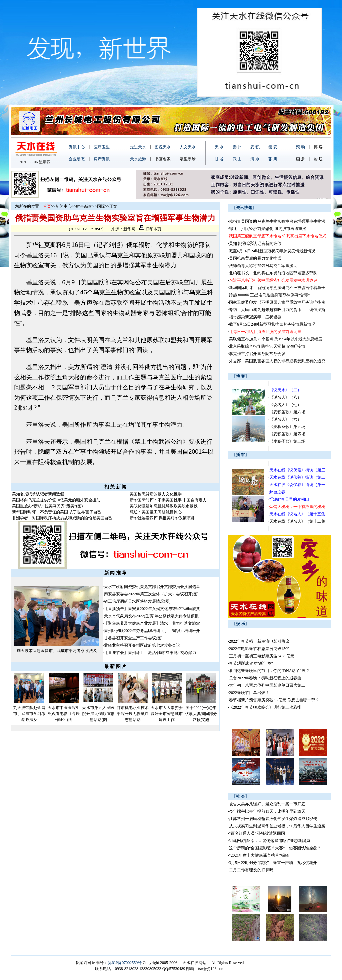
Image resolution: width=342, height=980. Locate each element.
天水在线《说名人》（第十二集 (297, 521)
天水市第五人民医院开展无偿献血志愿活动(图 (98, 714)
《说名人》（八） (285, 397)
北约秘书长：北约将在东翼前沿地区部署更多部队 (273, 273)
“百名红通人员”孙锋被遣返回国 (257, 833)
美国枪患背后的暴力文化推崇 (156, 494)
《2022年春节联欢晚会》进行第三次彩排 (265, 707)
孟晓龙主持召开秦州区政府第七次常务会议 (142, 645)
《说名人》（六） (285, 419)
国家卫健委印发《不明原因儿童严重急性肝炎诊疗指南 (277, 302)
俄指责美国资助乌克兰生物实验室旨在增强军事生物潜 (277, 221)
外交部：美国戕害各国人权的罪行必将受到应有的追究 (277, 361)
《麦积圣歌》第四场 (287, 434)
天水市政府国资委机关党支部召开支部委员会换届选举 (152, 587)
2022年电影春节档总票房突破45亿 (259, 649)
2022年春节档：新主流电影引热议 (260, 641)
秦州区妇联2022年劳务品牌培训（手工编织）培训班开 (152, 631)
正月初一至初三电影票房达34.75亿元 (262, 656)
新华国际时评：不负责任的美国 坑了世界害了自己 (57, 512)
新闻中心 (64, 206)
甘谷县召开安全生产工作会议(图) (133, 638)
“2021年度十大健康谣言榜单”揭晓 (259, 855)
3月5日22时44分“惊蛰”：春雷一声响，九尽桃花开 (273, 863)
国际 (101, 206)
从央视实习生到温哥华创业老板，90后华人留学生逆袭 (277, 826)
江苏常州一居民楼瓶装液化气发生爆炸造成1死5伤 (273, 819)
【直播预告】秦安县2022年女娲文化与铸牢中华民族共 (152, 609)
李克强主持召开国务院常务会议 (257, 354)
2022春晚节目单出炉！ (249, 693)
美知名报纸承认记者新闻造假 (38, 494)
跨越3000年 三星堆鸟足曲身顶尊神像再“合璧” (270, 295)
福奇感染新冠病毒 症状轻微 (255, 317)
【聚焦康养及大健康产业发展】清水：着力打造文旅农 (152, 623)
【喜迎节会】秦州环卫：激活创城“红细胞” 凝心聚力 (150, 653)
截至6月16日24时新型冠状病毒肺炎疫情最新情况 (272, 251)
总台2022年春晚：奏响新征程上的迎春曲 (265, 678)
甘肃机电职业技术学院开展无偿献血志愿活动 (133, 714)
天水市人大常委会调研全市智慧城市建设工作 (167, 714)
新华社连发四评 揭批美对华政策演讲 (162, 518)
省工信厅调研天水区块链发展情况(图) (137, 601)
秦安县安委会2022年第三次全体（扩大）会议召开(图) (151, 594)
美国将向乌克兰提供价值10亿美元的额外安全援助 (56, 500)
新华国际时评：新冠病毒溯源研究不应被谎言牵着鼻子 (277, 288)
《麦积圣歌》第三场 (287, 441)
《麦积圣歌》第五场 (287, 427)
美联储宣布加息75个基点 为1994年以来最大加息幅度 (276, 339)
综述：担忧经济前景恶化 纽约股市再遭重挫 (268, 229)
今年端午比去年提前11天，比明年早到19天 (267, 811)
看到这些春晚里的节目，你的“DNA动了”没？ (269, 671)
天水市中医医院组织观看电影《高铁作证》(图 (64, 714)
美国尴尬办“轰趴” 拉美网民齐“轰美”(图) (47, 506)
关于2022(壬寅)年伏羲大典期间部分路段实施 (201, 714)
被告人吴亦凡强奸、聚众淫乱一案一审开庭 (267, 804)
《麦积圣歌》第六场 (287, 412)
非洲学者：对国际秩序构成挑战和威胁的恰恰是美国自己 (62, 518)
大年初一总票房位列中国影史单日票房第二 (267, 685)
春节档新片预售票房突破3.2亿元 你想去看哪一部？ (274, 700)
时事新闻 (84, 206)
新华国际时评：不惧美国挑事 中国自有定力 (168, 500)
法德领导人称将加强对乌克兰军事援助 (263, 266)
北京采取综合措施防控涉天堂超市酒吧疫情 (267, 346)
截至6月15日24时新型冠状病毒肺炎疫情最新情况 (272, 324)
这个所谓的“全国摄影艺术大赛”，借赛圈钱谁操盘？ (275, 848)
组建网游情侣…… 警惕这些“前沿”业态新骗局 (270, 841)
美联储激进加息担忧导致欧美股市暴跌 (164, 506)
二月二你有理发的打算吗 (251, 870)
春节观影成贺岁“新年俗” (251, 663)
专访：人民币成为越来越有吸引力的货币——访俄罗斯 (277, 310)
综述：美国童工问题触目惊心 (156, 512)
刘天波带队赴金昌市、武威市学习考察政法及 (57, 651)
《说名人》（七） (285, 405)
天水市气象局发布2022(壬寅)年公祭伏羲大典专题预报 (151, 616)
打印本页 (150, 229)
